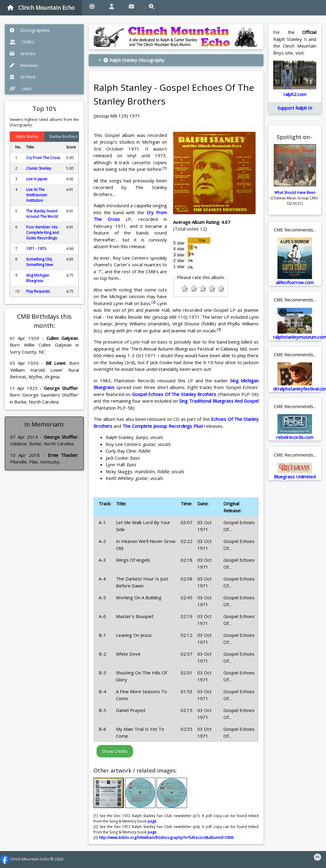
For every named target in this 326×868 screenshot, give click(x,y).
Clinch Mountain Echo (41, 8)
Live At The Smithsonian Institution (37, 195)
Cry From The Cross (43, 158)
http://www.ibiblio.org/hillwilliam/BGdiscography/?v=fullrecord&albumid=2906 (166, 838)
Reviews (24, 65)
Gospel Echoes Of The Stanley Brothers (174, 394)
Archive (23, 77)
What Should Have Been (295, 193)
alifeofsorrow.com (295, 282)
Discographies (30, 30)
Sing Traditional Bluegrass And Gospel (219, 401)
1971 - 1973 (36, 249)
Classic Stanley (39, 168)
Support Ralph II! (295, 108)
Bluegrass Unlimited (295, 477)
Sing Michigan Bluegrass (38, 278)
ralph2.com (295, 94)
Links (21, 88)
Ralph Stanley (27, 136)
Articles (23, 53)
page (152, 821)
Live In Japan (37, 179)
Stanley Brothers (63, 136)
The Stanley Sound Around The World (42, 214)
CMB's (22, 42)
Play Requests (38, 291)
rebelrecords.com (295, 437)
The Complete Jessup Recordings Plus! (163, 426)
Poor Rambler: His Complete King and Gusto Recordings (42, 233)
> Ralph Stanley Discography (131, 60)
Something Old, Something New (39, 262)
